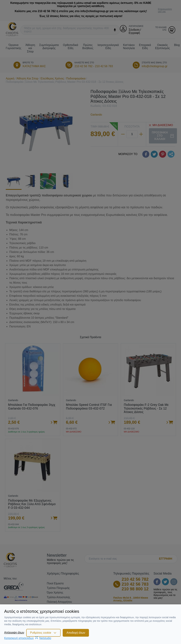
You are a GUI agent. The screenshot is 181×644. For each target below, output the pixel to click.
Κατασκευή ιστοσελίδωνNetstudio (28, 638)
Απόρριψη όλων (14, 633)
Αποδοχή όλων (76, 633)
